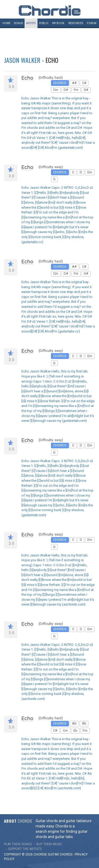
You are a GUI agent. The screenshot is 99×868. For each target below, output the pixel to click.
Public (44, 23)
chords (66, 854)
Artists (31, 23)
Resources (76, 23)
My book (58, 23)
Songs (18, 23)
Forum (92, 23)
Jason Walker (22, 60)
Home (6, 23)
